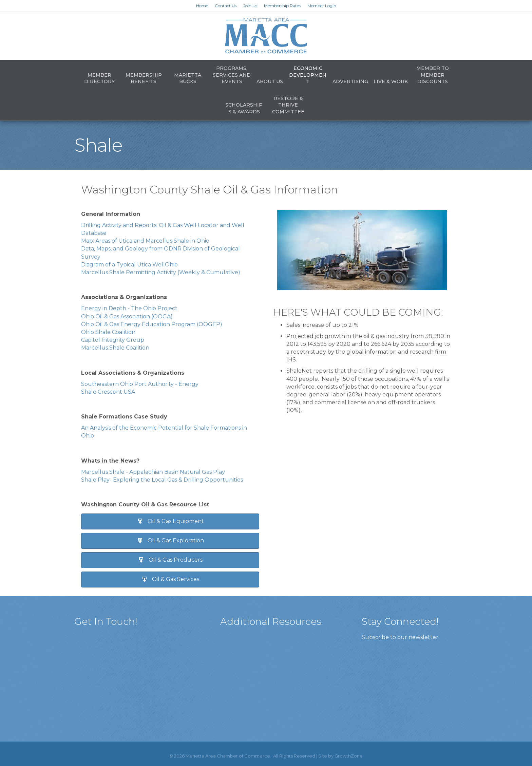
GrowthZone (349, 756)
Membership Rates (282, 6)
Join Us (250, 6)
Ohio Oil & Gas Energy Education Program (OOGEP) (152, 324)
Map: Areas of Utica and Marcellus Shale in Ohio (145, 241)
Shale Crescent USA (108, 392)
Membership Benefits (144, 78)
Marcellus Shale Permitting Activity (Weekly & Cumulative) (161, 272)
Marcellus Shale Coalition (115, 348)
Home (202, 6)
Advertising (350, 81)
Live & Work (391, 81)
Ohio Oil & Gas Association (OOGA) (127, 316)
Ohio (171, 265)
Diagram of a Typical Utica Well (123, 265)
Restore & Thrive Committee (288, 105)
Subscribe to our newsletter (400, 637)
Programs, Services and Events (232, 75)
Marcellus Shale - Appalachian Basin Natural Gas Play (153, 472)
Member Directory (99, 78)
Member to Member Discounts (433, 75)
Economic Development (308, 75)
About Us (270, 81)
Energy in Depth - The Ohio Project (129, 308)
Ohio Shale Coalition (108, 332)
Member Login (322, 6)
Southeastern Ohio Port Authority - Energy (140, 384)
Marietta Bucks (188, 78)
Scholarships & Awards (244, 108)
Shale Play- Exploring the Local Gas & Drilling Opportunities (162, 480)
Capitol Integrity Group (113, 340)
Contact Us (226, 6)
